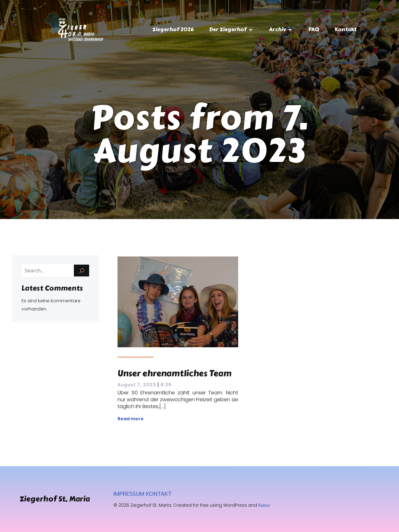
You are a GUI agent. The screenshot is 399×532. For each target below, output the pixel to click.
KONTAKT (159, 494)
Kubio (264, 505)
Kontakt (346, 29)
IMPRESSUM (129, 494)
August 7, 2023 (137, 385)
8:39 (166, 385)
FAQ (314, 29)
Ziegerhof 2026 (173, 29)
